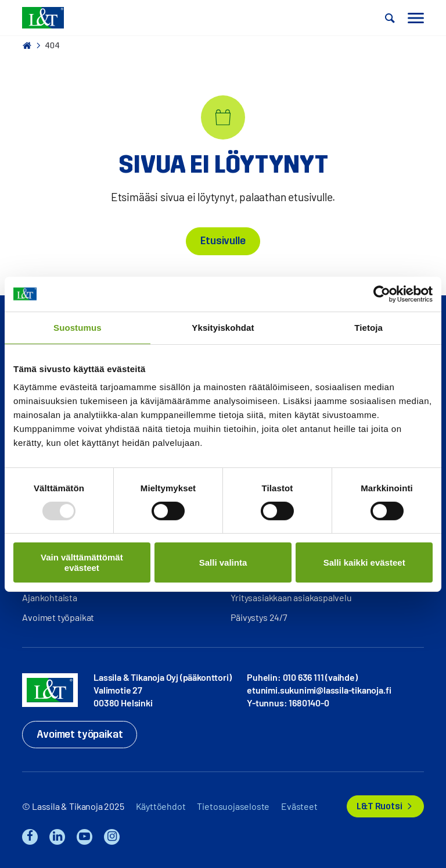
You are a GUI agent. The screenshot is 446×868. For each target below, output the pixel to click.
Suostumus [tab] (78, 327)
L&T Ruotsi (379, 806)
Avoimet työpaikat (58, 617)
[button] (390, 18)
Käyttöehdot (161, 806)
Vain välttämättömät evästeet (82, 562)
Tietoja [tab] (368, 327)
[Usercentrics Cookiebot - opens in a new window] (382, 294)
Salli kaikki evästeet (364, 562)
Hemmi (27, 45)
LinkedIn (57, 837)
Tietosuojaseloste (233, 806)
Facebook (30, 837)
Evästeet (299, 806)
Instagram (112, 837)
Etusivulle (223, 241)
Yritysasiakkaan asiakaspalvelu (291, 597)
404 (52, 46)
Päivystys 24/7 (259, 617)
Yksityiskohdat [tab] (223, 327)
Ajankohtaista (50, 597)
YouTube (84, 837)
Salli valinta (223, 562)
